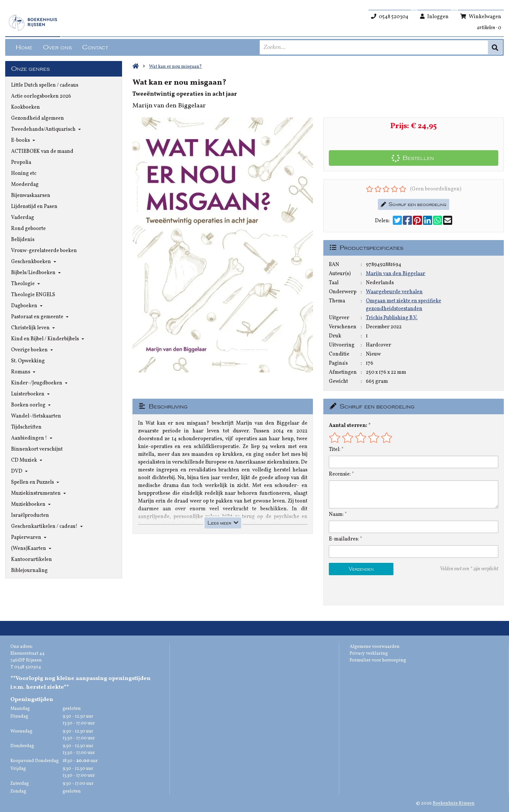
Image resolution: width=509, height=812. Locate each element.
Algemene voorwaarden (375, 647)
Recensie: (340, 474)
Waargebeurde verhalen (394, 292)
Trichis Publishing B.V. (392, 318)
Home (24, 47)
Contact (95, 47)
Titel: (335, 450)
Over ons (57, 47)
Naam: (336, 515)
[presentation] (370, 590)
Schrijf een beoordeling (414, 204)
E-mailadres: (344, 539)
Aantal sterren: (348, 426)
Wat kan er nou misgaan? (175, 67)
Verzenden (361, 569)
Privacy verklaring (369, 654)
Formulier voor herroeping (378, 660)
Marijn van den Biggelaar (396, 274)
